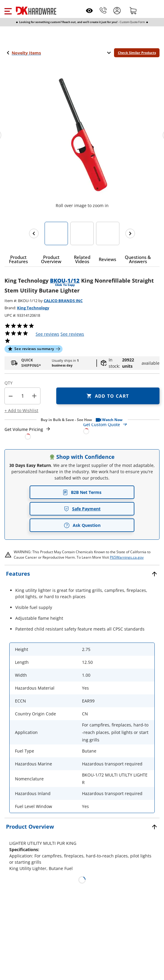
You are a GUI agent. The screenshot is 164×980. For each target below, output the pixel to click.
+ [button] (34, 396)
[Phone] (103, 10)
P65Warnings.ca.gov (127, 557)
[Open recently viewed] (89, 11)
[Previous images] (34, 233)
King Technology (33, 308)
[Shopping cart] (133, 10)
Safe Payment (82, 509)
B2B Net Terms (82, 492)
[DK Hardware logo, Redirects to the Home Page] (36, 11)
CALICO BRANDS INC (63, 301)
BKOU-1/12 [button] (65, 281)
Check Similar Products (137, 53)
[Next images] (130, 233)
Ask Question (82, 525)
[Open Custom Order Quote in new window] (121, 428)
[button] (8, 10)
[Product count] (22, 396)
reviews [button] (72, 334)
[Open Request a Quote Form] (28, 433)
